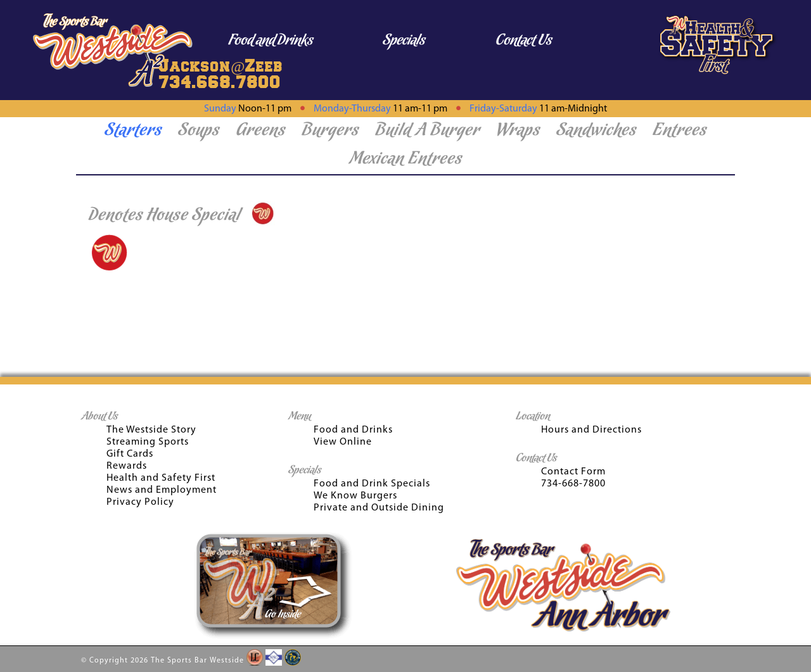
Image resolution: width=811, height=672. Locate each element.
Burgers (330, 131)
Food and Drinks (271, 41)
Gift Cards (130, 454)
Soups (199, 131)
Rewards (127, 466)
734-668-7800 (573, 484)
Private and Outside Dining (379, 508)
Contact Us (524, 41)
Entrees (680, 131)
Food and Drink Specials (372, 484)
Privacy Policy (140, 502)
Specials (404, 41)
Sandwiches (597, 131)
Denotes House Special (165, 216)
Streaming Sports (148, 442)
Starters (133, 131)
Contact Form (573, 472)
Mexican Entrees (406, 160)
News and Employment (162, 490)
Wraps (518, 131)
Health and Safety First (161, 478)
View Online (343, 442)
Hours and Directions (591, 430)
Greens (261, 131)
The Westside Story (151, 430)
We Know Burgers (355, 496)
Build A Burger (428, 131)
